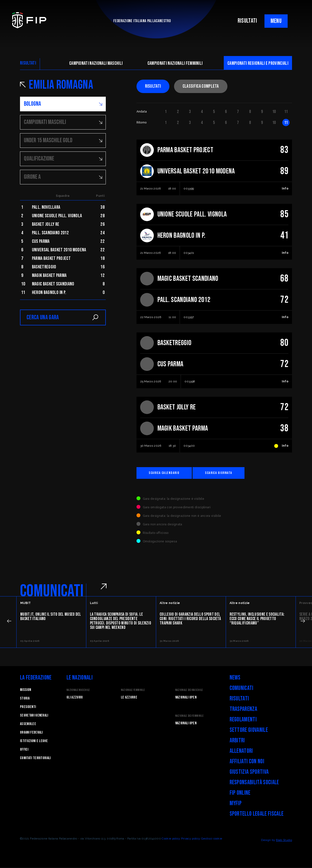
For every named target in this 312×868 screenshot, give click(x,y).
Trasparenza (244, 710)
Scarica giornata (228, 473)
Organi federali (31, 733)
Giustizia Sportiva (249, 772)
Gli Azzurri (75, 698)
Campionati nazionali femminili (175, 63)
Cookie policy (171, 839)
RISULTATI (247, 21)
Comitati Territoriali (35, 759)
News (235, 678)
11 (286, 112)
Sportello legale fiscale (257, 814)
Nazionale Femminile (133, 691)
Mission (25, 690)
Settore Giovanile (249, 731)
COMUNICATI (52, 592)
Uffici (24, 750)
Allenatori (241, 751)
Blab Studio (284, 840)
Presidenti (28, 707)
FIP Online (240, 793)
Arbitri (237, 741)
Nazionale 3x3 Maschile (189, 691)
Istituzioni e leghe (34, 741)
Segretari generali (34, 716)
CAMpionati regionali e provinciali (258, 63)
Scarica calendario (167, 473)
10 (274, 112)
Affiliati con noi (247, 762)
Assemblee (28, 724)
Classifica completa (201, 86)
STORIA (25, 699)
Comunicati (242, 689)
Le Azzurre (129, 698)
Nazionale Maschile (78, 691)
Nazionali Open (186, 698)
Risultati (153, 86)
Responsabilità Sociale (254, 783)
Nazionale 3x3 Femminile (189, 716)
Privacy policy (191, 839)
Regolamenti (243, 720)
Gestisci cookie (212, 839)
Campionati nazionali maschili (96, 63)
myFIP (236, 804)
